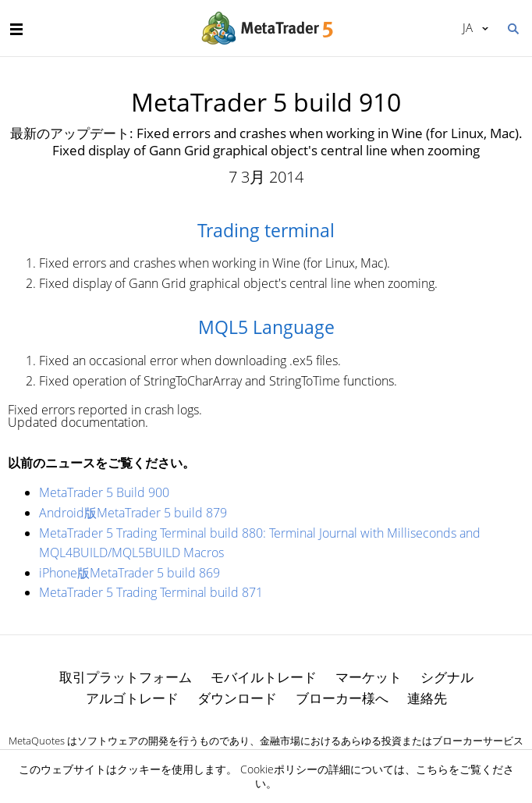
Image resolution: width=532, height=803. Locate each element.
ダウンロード (237, 698)
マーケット (369, 677)
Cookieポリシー (279, 769)
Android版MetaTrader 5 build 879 (133, 513)
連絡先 (427, 698)
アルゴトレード (132, 698)
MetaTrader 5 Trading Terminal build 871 (151, 592)
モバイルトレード (264, 677)
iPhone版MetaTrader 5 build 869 (129, 573)
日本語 (468, 27)
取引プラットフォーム (126, 677)
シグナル (447, 677)
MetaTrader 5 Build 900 (104, 492)
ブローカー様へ (342, 698)
